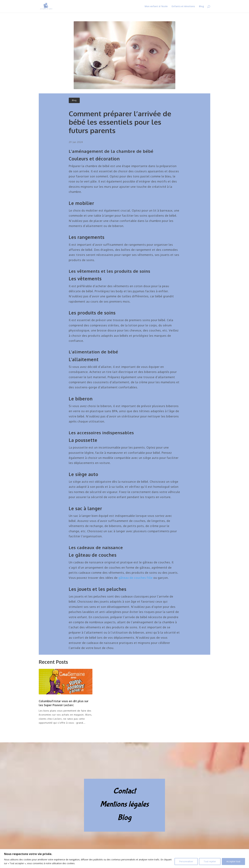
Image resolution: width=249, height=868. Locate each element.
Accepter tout (233, 861)
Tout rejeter (210, 861)
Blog (201, 7)
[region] (124, 859)
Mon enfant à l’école (156, 7)
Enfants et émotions (183, 7)
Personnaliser (186, 861)
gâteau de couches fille (136, 578)
